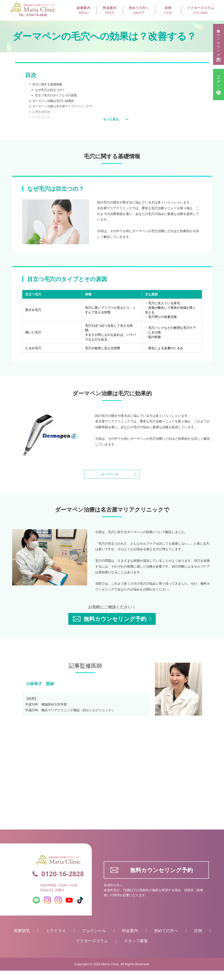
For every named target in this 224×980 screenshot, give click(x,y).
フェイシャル (94, 940)
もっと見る (111, 119)
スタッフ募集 (136, 950)
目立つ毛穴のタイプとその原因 (57, 96)
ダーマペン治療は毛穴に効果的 (55, 102)
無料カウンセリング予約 (151, 879)
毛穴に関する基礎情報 (48, 84)
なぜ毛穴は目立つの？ (51, 90)
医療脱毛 (22, 940)
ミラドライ (56, 940)
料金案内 (130, 940)
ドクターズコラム (92, 950)
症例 (198, 940)
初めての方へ (166, 940)
